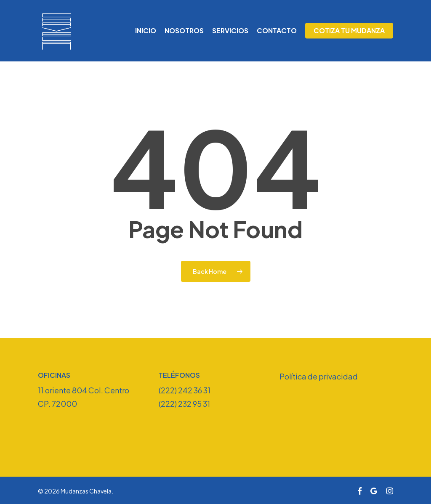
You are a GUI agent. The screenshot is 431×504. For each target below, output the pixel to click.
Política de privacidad (319, 376)
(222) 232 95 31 (184, 404)
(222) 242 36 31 (185, 390)
